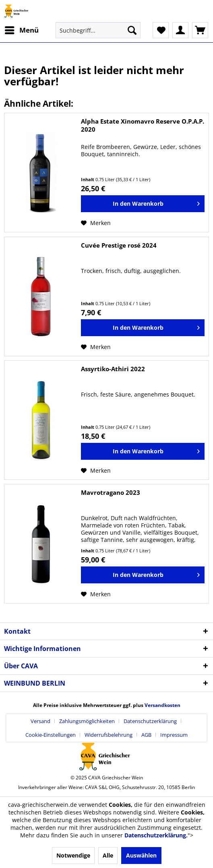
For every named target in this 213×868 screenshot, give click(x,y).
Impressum (174, 735)
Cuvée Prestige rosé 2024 (119, 245)
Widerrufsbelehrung (109, 735)
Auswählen (141, 855)
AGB (146, 735)
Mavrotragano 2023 (111, 492)
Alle (108, 855)
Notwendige (73, 855)
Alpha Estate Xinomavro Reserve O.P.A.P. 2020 (143, 125)
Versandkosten (162, 705)
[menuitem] (21, 30)
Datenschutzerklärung (150, 721)
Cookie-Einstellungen (51, 735)
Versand (40, 721)
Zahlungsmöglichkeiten (87, 721)
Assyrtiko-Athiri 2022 (113, 369)
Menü (22, 29)
